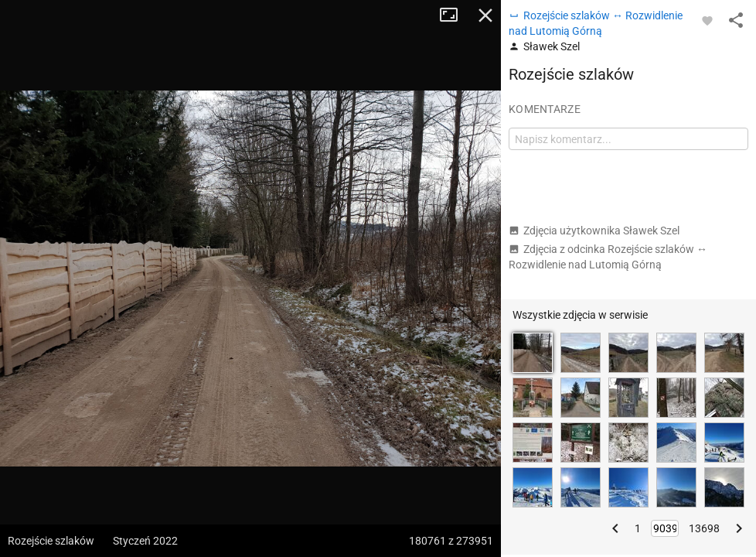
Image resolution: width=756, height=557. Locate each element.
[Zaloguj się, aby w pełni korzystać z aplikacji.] (707, 20)
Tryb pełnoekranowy (455, 15)
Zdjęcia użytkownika (594, 231)
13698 (704, 528)
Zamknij (485, 15)
